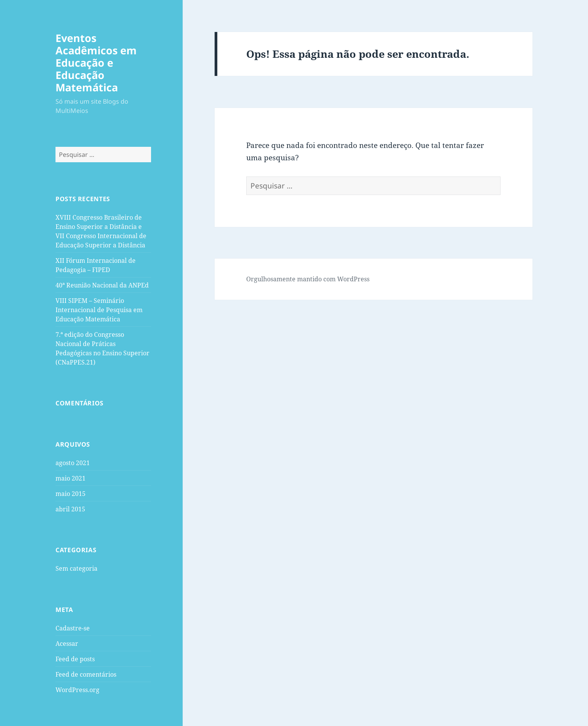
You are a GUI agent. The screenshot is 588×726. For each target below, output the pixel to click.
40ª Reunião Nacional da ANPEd (102, 285)
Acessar (67, 644)
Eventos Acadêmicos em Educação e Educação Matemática (96, 63)
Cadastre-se (73, 628)
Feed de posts (75, 659)
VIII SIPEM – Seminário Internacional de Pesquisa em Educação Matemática (99, 310)
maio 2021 (71, 478)
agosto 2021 (73, 463)
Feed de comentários (86, 674)
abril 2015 (70, 509)
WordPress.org (77, 690)
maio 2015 (71, 494)
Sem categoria (76, 568)
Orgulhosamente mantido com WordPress (308, 279)
